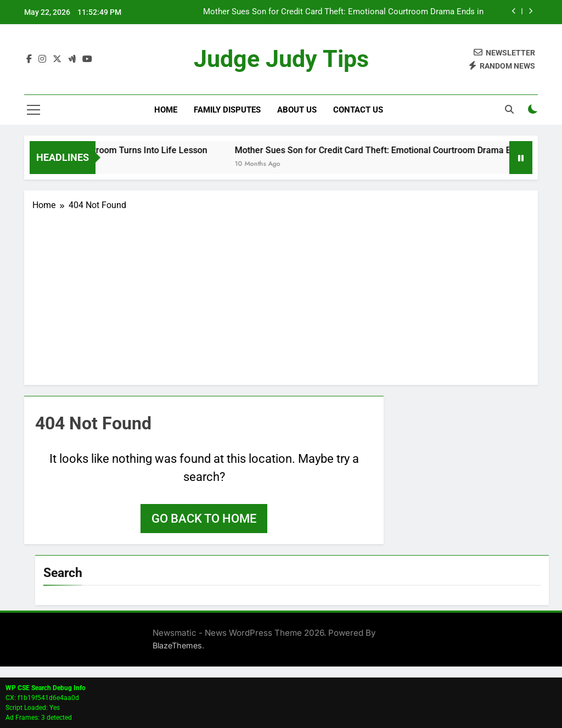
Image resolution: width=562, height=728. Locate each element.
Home (166, 110)
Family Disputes (227, 110)
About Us (297, 110)
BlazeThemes (177, 645)
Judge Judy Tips (281, 60)
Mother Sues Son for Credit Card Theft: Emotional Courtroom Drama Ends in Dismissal (343, 12)
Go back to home (204, 519)
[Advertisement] (281, 294)
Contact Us (358, 110)
